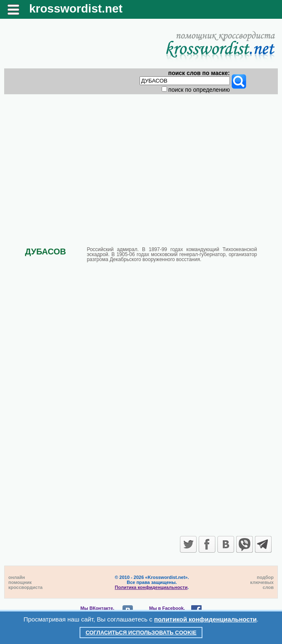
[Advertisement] (141, 164)
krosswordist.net (76, 9)
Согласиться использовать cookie (141, 633)
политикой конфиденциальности (205, 619)
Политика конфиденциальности (151, 587)
